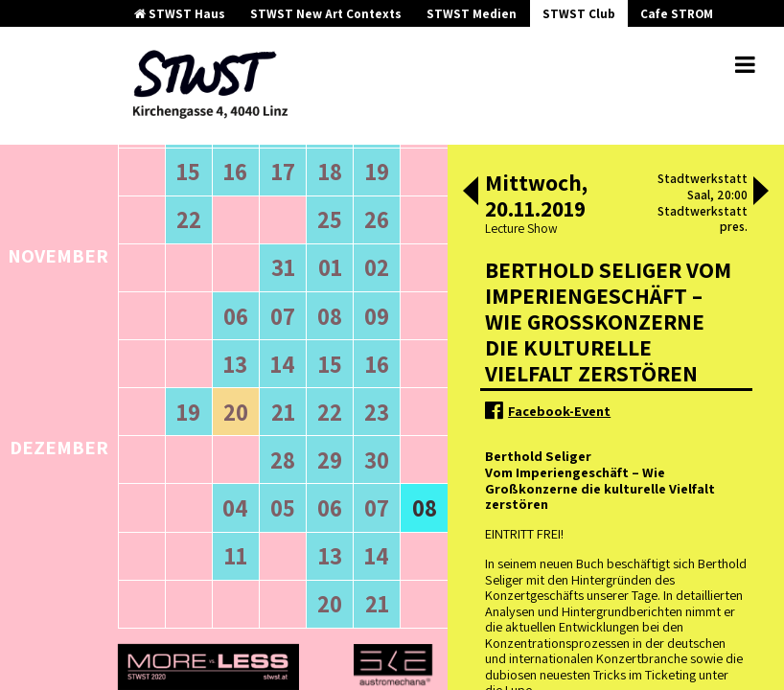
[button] (471, 193)
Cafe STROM (677, 14)
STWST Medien (472, 14)
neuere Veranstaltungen (349, 217)
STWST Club (579, 14)
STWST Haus (180, 14)
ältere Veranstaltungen (196, 217)
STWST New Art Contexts (326, 14)
